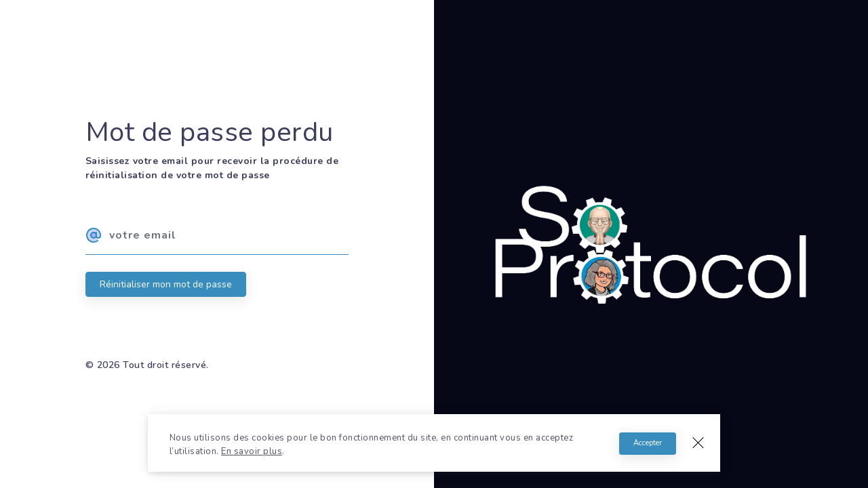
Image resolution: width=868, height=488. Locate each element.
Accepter (648, 443)
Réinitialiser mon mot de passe (166, 284)
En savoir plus (252, 451)
